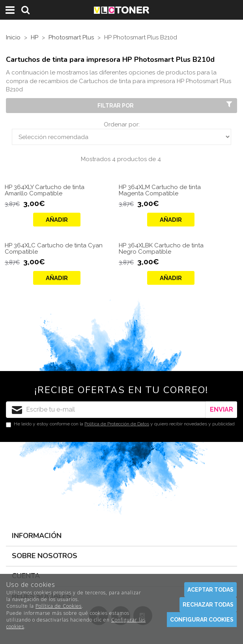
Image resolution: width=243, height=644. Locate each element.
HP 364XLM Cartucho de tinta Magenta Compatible (160, 190)
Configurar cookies (202, 620)
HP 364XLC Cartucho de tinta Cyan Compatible (54, 249)
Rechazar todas (208, 605)
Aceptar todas (210, 590)
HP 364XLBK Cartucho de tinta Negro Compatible (161, 249)
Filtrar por (166, 105)
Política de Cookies (59, 606)
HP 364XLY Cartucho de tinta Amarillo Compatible (45, 190)
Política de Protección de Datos (117, 424)
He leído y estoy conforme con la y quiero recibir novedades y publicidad (120, 424)
